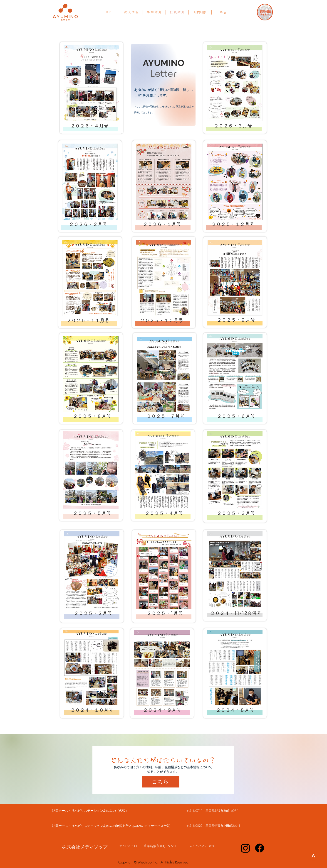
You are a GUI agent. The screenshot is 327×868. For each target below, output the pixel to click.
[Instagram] (245, 848)
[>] (313, 856)
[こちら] (161, 782)
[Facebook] (260, 848)
